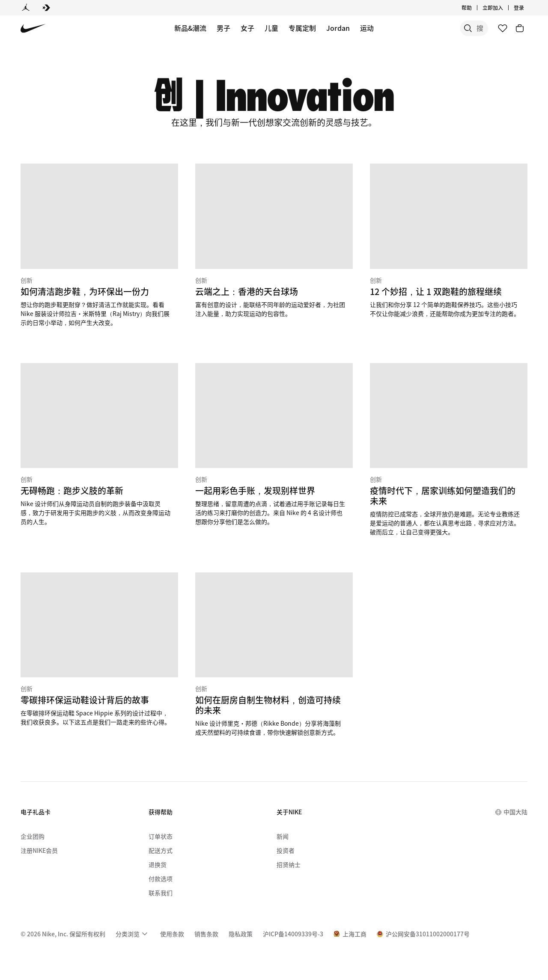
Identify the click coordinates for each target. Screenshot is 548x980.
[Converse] (46, 8)
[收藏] (503, 28)
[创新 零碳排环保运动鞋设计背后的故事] (99, 649)
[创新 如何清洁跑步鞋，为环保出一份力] (99, 245)
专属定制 (302, 28)
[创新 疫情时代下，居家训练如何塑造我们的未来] (449, 450)
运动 (367, 28)
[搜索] (424, 28)
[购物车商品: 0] (520, 28)
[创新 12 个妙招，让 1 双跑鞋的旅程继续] (449, 241)
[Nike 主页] (33, 28)
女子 (247, 28)
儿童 (271, 28)
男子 (223, 28)
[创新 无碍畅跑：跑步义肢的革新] (99, 445)
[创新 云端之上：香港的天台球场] (274, 241)
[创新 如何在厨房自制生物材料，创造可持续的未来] (274, 655)
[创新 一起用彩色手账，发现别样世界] (274, 445)
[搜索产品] (458, 28)
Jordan (338, 28)
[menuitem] (133, 934)
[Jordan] (26, 8)
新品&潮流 (190, 28)
